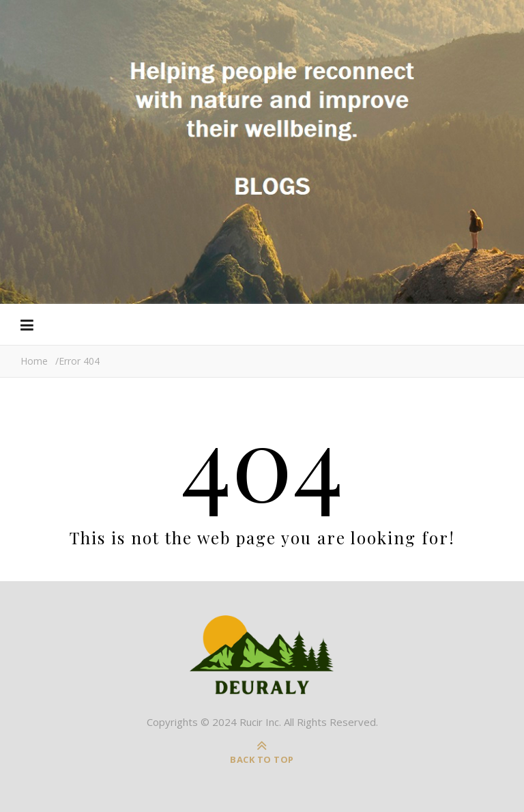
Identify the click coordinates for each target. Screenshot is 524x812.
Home (34, 361)
